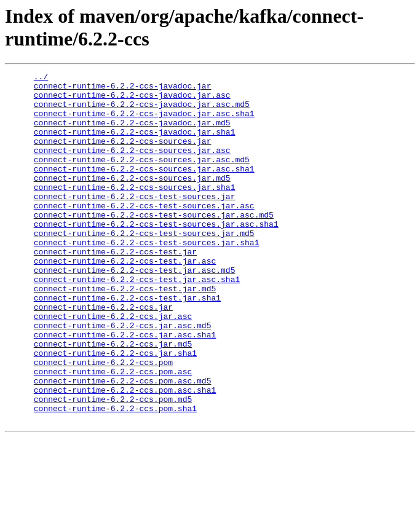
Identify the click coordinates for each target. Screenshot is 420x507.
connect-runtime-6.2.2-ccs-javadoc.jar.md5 (132, 133)
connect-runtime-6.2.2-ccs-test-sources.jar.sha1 (147, 277)
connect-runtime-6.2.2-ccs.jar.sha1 (115, 410)
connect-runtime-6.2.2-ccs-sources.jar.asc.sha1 (144, 189)
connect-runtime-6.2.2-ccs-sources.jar (123, 155)
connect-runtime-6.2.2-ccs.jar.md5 (113, 399)
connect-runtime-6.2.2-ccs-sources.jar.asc (132, 167)
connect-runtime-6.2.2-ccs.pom (103, 421)
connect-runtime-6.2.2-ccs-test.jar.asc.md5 (135, 310)
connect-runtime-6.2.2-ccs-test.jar (115, 288)
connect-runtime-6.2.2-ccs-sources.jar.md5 (132, 200)
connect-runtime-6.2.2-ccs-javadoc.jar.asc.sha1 (144, 122)
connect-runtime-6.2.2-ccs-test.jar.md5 (125, 332)
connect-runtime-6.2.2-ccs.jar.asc (113, 366)
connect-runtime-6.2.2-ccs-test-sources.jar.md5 (144, 266)
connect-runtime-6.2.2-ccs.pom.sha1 (115, 476)
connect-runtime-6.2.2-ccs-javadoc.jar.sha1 (135, 144)
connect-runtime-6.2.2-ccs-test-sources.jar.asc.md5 (154, 244)
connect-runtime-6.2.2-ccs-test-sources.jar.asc (144, 233)
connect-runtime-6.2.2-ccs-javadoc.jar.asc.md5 (142, 111)
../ (41, 78)
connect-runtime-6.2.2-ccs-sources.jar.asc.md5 (142, 178)
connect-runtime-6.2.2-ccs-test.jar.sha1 (127, 344)
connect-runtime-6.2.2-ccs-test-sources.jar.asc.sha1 (156, 255)
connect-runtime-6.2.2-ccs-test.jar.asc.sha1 (137, 321)
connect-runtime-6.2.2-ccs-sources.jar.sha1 (135, 211)
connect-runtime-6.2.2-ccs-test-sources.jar (135, 222)
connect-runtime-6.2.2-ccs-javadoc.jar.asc (132, 100)
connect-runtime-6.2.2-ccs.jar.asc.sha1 (125, 388)
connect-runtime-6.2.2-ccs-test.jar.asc (125, 299)
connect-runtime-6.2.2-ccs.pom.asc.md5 (123, 443)
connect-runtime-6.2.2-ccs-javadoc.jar (123, 89)
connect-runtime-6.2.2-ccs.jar (103, 355)
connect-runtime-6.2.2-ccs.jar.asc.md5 (123, 377)
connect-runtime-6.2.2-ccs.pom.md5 (113, 465)
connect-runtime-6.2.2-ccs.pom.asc (113, 432)
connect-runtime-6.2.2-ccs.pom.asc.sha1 (125, 454)
